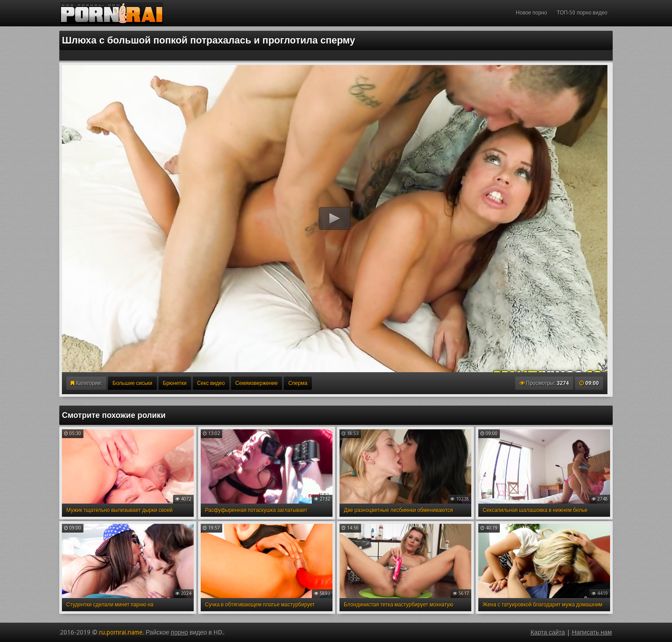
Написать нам (592, 632)
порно (179, 632)
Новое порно (532, 13)
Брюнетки (175, 383)
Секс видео (211, 383)
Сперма (298, 383)
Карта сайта (548, 632)
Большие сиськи (132, 383)
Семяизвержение (257, 383)
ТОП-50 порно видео (582, 13)
